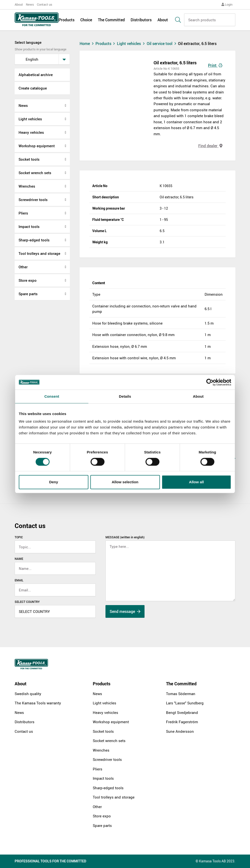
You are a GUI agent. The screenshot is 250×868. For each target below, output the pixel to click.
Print (215, 65)
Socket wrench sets (35, 173)
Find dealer (210, 146)
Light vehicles (30, 119)
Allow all (196, 482)
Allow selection (125, 482)
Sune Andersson (180, 731)
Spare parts (28, 294)
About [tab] (198, 396)
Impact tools (29, 226)
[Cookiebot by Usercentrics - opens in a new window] (210, 382)
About (19, 4)
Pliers (23, 213)
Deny (54, 482)
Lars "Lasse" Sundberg (185, 703)
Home (87, 44)
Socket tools (29, 159)
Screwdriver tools (33, 200)
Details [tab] (125, 396)
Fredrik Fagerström (182, 722)
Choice (86, 20)
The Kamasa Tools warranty (38, 703)
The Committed (111, 20)
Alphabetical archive (36, 75)
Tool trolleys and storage (39, 253)
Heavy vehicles (31, 132)
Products (67, 20)
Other (23, 267)
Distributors (141, 20)
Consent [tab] (52, 396)
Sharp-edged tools (34, 240)
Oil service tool (162, 44)
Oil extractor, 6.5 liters (197, 44)
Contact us (45, 4)
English (28, 59)
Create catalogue (33, 88)
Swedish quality (28, 694)
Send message (125, 611)
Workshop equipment (37, 146)
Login (227, 4)
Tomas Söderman (181, 694)
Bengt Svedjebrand (182, 712)
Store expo (28, 280)
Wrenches (27, 186)
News (30, 4)
